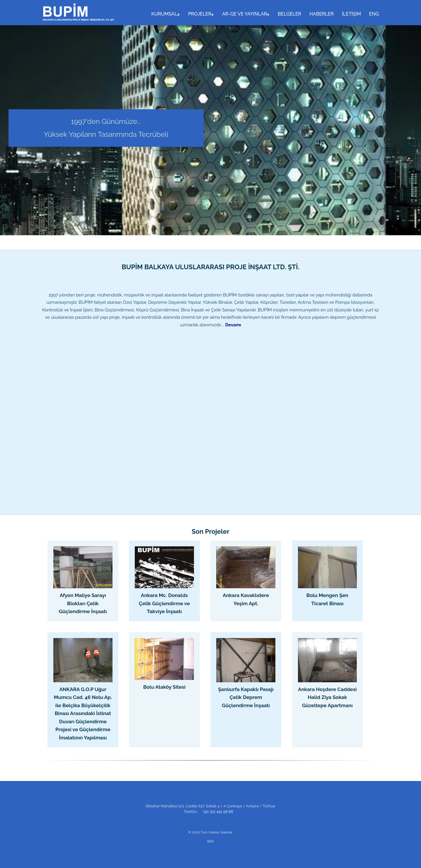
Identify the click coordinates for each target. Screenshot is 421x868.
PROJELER (201, 14)
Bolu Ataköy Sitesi (165, 687)
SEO (210, 841)
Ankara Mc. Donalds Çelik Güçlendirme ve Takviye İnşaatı (164, 603)
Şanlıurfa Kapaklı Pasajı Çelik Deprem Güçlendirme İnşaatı (246, 697)
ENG (374, 14)
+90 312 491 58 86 (218, 812)
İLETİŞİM (351, 14)
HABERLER (322, 14)
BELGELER (289, 14)
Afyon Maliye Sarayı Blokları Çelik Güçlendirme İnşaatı (83, 603)
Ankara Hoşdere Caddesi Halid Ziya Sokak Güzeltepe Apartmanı (327, 697)
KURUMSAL (166, 14)
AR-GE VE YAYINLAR (246, 14)
